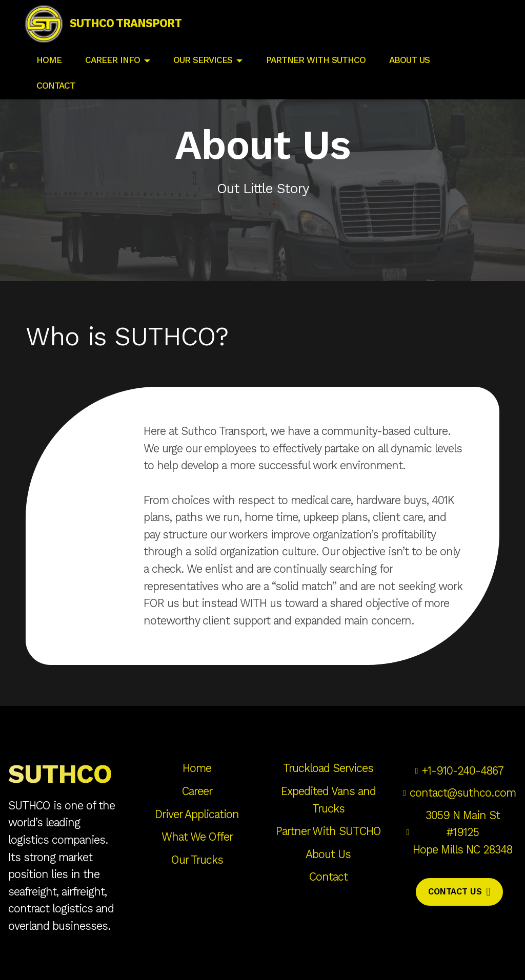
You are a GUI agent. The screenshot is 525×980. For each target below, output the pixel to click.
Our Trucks (197, 860)
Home (197, 768)
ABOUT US (411, 72)
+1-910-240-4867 (462, 771)
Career (197, 791)
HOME (49, 72)
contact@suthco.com (463, 793)
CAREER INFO (113, 72)
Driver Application (197, 814)
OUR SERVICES (203, 72)
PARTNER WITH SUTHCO (316, 72)
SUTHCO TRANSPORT (139, 30)
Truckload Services (328, 768)
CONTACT (57, 98)
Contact (328, 877)
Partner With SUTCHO (328, 831)
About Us (328, 854)
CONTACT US (459, 892)
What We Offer (197, 837)
